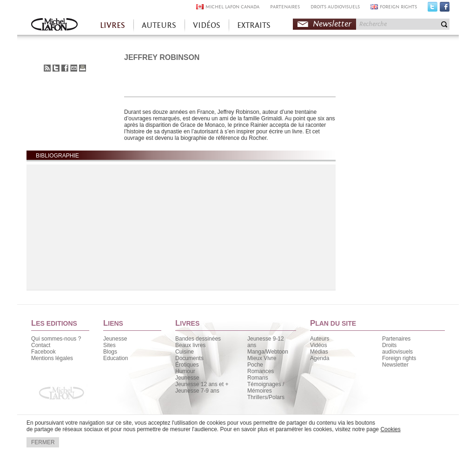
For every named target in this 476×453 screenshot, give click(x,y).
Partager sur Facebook (65, 68)
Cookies (390, 429)
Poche (255, 365)
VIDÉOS (207, 25)
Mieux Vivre (262, 358)
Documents (189, 358)
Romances (261, 371)
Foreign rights (399, 358)
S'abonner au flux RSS (47, 68)
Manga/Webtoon (268, 352)
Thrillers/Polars (266, 397)
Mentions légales (52, 358)
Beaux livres (190, 345)
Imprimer (83, 68)
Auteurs (320, 339)
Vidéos (318, 345)
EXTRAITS (254, 25)
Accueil (54, 25)
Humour (185, 371)
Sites (109, 345)
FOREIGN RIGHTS (398, 7)
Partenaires (396, 339)
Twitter (433, 9)
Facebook (445, 9)
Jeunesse (115, 339)
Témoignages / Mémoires (266, 387)
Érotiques (187, 365)
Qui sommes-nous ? (56, 339)
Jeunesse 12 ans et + (202, 384)
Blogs (110, 352)
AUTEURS (159, 25)
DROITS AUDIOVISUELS (335, 7)
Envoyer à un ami (74, 68)
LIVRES (112, 25)
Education (116, 358)
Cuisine (185, 352)
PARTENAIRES (285, 7)
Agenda (320, 358)
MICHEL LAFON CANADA (232, 7)
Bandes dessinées (198, 339)
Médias (319, 352)
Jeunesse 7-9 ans (197, 391)
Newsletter (332, 24)
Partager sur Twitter (56, 68)
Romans (258, 378)
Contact (41, 345)
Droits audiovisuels (397, 348)
